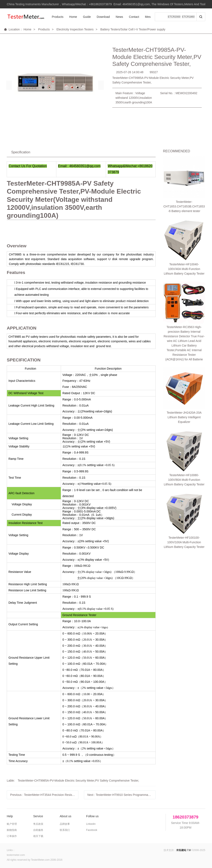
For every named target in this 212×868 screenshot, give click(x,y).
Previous (44, 795)
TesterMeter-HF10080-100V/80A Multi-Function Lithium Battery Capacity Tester (184, 292)
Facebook (92, 830)
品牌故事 (65, 824)
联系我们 (65, 830)
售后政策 (38, 824)
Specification (21, 152)
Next (121, 795)
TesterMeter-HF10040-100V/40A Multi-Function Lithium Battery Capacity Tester (184, 194)
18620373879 (185, 817)
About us (66, 816)
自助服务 (38, 830)
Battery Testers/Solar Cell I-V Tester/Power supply (133, 29)
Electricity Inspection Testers (75, 29)
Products (58, 17)
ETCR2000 (174, 17)
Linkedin (91, 824)
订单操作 (12, 836)
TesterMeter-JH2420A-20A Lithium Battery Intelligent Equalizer (184, 267)
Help (10, 816)
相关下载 (38, 836)
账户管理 (12, 824)
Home (73, 17)
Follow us (92, 816)
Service (38, 816)
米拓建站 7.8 (183, 850)
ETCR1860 (188, 17)
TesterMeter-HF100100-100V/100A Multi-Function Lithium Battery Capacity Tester (184, 317)
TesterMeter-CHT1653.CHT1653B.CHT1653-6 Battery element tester (184, 169)
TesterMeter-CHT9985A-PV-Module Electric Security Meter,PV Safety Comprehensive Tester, (78, 781)
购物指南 (12, 830)
